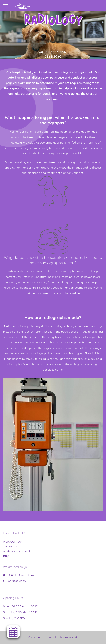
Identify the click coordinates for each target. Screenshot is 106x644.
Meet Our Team (13, 541)
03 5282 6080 (17, 581)
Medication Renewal (16, 551)
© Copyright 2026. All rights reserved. (53, 637)
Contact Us (10, 546)
